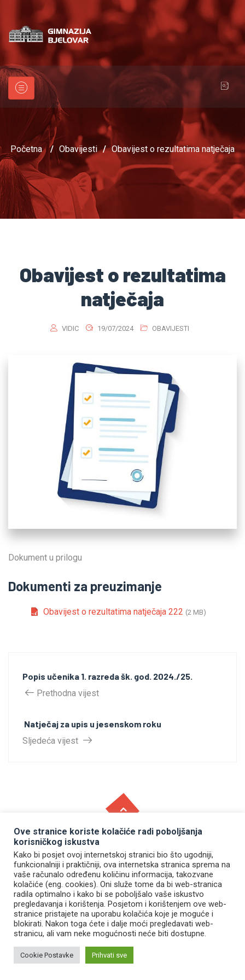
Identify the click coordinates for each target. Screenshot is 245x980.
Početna (26, 149)
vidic (70, 328)
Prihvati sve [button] (109, 955)
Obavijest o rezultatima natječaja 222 (113, 612)
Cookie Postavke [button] (47, 955)
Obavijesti (171, 328)
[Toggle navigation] (21, 88)
